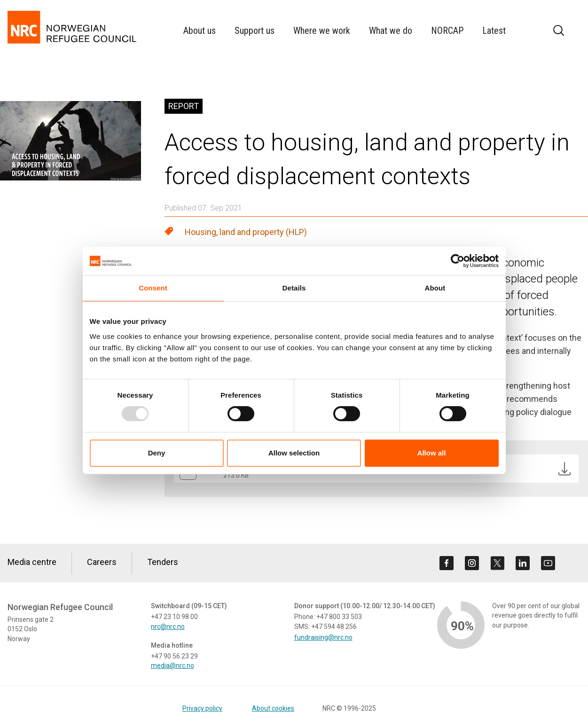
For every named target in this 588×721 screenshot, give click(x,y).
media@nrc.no (172, 666)
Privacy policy (202, 708)
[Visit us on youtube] (548, 563)
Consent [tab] (153, 288)
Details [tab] (294, 288)
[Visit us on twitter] (497, 563)
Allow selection (294, 453)
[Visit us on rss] (573, 563)
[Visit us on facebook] (447, 563)
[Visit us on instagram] (472, 563)
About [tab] (435, 288)
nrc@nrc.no (168, 627)
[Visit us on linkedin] (523, 563)
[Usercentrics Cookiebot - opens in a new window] (458, 261)
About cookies (273, 708)
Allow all (432, 453)
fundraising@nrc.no (323, 637)
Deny (157, 453)
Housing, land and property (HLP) (246, 232)
